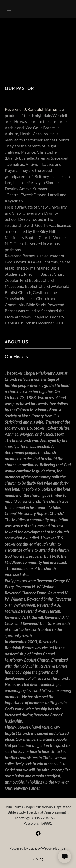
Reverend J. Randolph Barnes (31, 109)
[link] (38, 833)
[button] (12, 9)
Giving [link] (38, 859)
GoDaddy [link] (35, 849)
